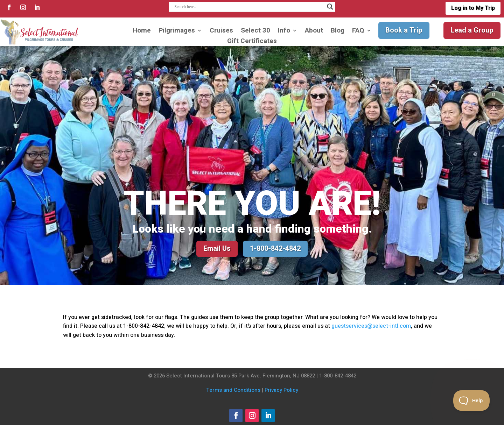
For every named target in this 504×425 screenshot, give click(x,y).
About (314, 32)
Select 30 (255, 32)
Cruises (221, 32)
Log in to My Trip (473, 8)
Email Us (217, 249)
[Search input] (249, 7)
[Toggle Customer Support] (472, 401)
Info (284, 32)
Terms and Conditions (233, 390)
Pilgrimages (177, 32)
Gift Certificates (252, 42)
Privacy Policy (281, 390)
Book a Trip (404, 30)
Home (142, 32)
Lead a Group (472, 30)
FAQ (358, 32)
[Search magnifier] (330, 7)
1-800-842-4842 (275, 249)
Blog (338, 32)
